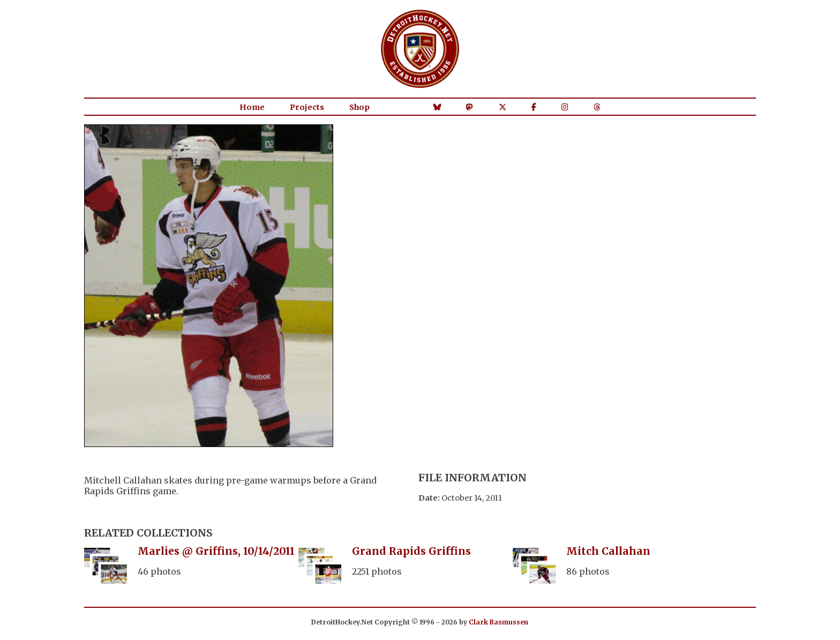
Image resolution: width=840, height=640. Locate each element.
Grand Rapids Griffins (411, 551)
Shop (359, 107)
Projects (307, 107)
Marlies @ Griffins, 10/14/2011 (216, 551)
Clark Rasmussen (498, 622)
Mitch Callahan (608, 551)
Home (252, 107)
